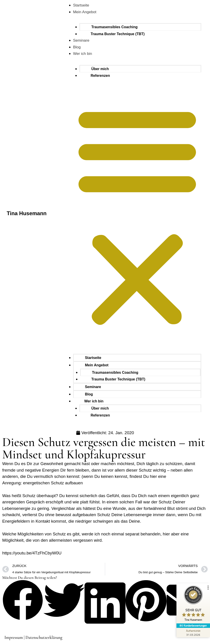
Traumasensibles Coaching (114, 27)
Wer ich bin (83, 54)
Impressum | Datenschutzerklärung (33, 637)
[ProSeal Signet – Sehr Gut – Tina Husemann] (193, 604)
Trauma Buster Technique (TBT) (118, 34)
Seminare (81, 40)
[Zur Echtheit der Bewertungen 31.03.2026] (193, 633)
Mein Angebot (85, 12)
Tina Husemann (27, 213)
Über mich (100, 69)
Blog (77, 47)
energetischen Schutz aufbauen (53, 483)
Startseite (81, 5)
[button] (137, 216)
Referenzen (100, 76)
